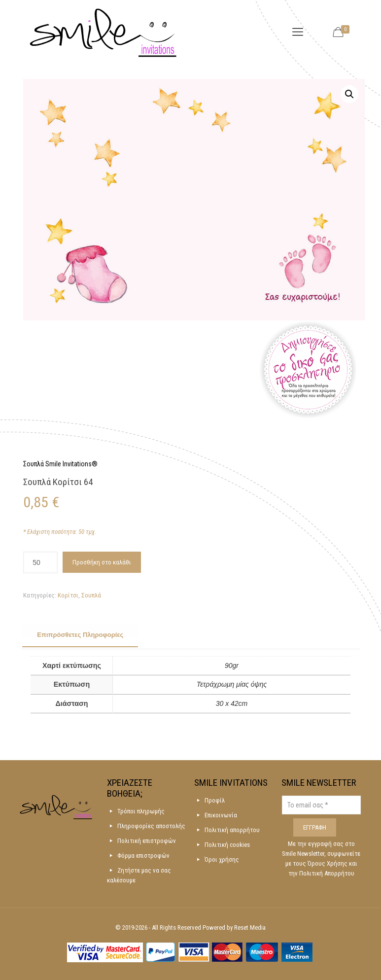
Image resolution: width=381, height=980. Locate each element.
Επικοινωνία (221, 815)
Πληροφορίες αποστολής (151, 826)
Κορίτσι (68, 595)
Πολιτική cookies (227, 845)
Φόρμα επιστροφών (143, 856)
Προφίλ (215, 800)
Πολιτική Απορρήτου (327, 873)
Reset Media (250, 927)
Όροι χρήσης (222, 859)
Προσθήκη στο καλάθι (102, 562)
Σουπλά (91, 595)
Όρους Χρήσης (328, 863)
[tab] (80, 635)
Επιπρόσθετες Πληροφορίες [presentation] (80, 635)
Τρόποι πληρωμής (141, 811)
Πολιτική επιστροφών (147, 841)
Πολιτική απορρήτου (232, 830)
